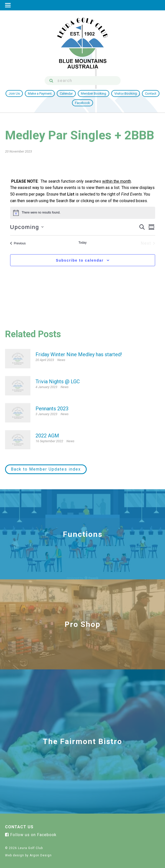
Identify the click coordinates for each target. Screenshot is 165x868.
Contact (151, 93)
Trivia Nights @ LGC (58, 382)
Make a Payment (40, 93)
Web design (15, 855)
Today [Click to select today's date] (82, 243)
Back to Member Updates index (46, 469)
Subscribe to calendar (80, 260)
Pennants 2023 (52, 409)
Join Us (14, 93)
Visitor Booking (126, 93)
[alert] (41, 213)
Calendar (66, 93)
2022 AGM (47, 436)
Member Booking (94, 93)
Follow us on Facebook (31, 835)
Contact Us (19, 827)
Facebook (82, 103)
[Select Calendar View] (151, 227)
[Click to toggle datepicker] (27, 227)
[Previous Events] (18, 243)
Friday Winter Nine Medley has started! (79, 354)
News (61, 360)
